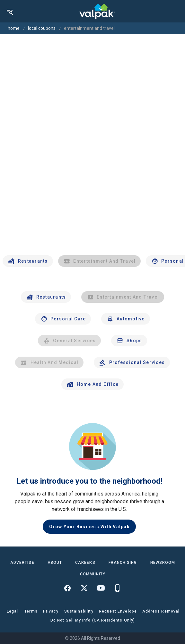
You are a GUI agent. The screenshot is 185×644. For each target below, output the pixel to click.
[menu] (10, 11)
